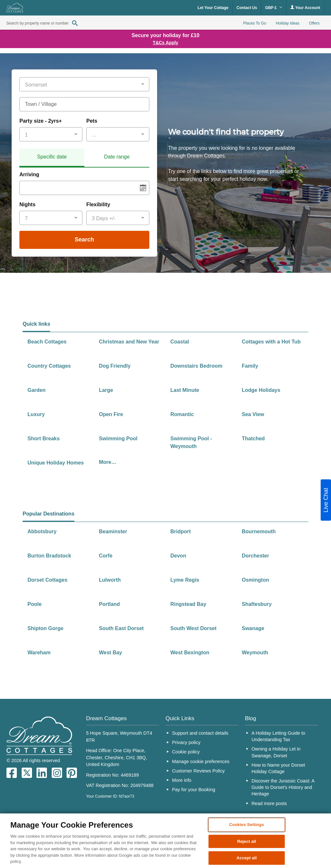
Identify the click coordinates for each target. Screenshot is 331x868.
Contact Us (247, 8)
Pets (92, 121)
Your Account (305, 8)
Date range (117, 157)
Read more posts (269, 803)
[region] (165, 841)
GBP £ (274, 8)
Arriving (29, 174)
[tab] (52, 158)
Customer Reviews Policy (198, 771)
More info (182, 780)
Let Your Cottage (213, 8)
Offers (314, 23)
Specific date (52, 157)
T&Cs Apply (166, 43)
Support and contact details (200, 733)
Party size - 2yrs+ (41, 121)
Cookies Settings (247, 825)
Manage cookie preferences (201, 761)
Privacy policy (186, 742)
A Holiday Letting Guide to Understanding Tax (278, 736)
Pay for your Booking (194, 790)
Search (84, 240)
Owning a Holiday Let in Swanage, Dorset (276, 752)
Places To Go (255, 23)
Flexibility (98, 204)
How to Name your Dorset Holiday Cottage (278, 768)
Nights (27, 204)
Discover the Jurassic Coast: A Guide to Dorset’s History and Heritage (283, 787)
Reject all (247, 841)
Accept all (247, 858)
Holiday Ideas (288, 23)
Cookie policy (186, 752)
